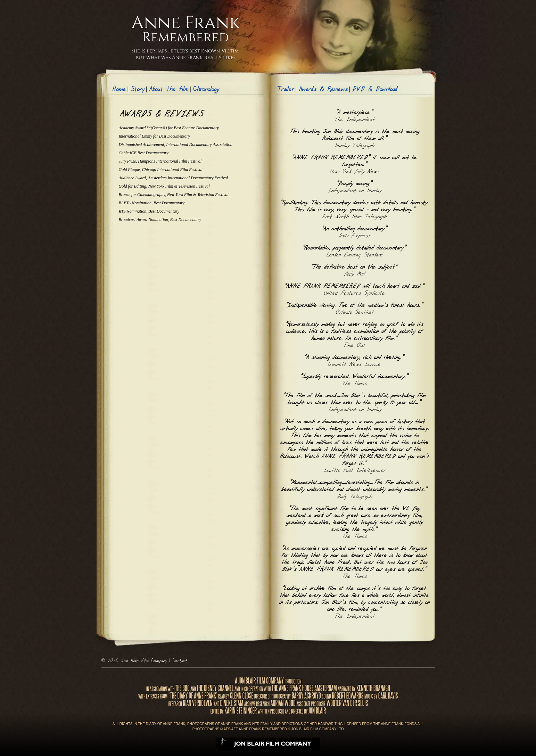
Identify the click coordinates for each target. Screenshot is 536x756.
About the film (168, 89)
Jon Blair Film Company (144, 661)
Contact (180, 661)
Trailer (285, 89)
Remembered (185, 37)
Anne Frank (186, 23)
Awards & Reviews (323, 89)
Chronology (206, 89)
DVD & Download (375, 89)
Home (119, 89)
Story (137, 89)
